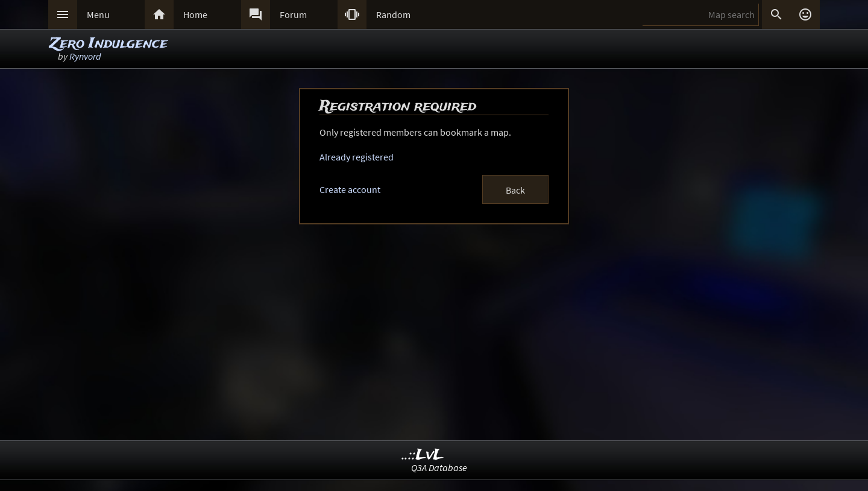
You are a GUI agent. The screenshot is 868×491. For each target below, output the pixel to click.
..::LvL (423, 455)
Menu (98, 14)
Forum (293, 14)
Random (393, 14)
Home (195, 14)
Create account (350, 189)
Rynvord (85, 56)
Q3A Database (439, 467)
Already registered (357, 157)
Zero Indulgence (108, 44)
